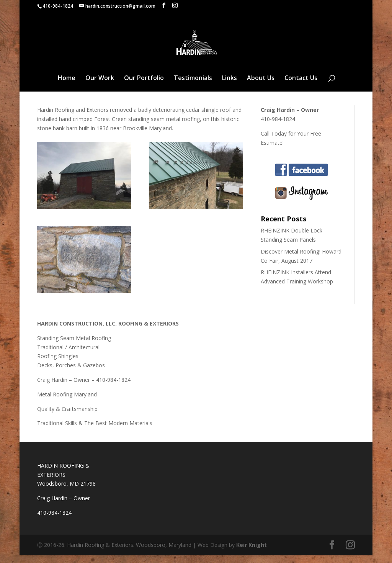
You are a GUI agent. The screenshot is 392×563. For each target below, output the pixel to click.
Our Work (100, 86)
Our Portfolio (144, 86)
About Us (261, 86)
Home (67, 86)
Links (229, 86)
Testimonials (193, 86)
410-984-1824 (58, 6)
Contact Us (301, 86)
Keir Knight (252, 552)
